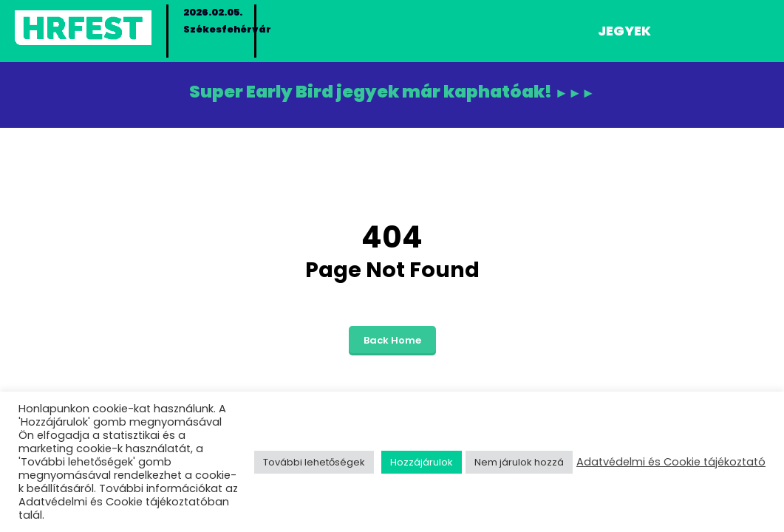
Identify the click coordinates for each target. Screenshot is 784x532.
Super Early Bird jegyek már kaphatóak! (392, 90)
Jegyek (624, 31)
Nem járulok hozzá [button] (519, 462)
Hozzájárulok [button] (422, 462)
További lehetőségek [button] (314, 462)
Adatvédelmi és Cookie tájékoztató (671, 462)
